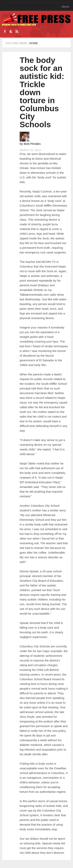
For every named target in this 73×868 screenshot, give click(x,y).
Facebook (5, 31)
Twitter (11, 31)
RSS (17, 31)
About (65, 7)
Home (34, 43)
